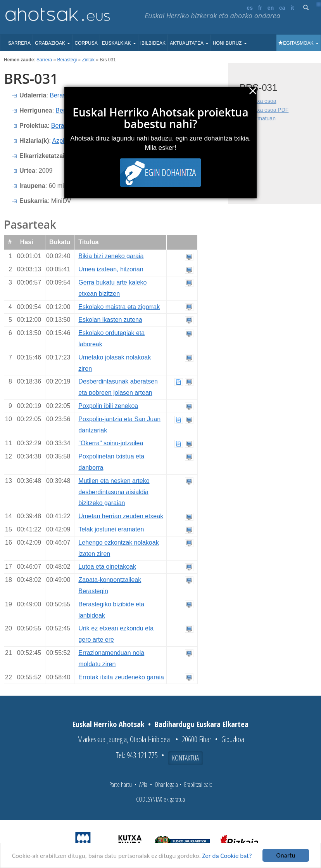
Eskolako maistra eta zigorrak (119, 307)
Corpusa (86, 43)
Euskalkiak (119, 43)
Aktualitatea (189, 43)
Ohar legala (166, 785)
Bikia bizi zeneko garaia (111, 256)
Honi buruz (230, 43)
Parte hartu (121, 785)
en (271, 8)
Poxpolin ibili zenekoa (108, 406)
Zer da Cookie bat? (227, 856)
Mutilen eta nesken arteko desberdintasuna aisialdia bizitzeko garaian (114, 492)
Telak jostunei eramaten (111, 529)
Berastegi (67, 60)
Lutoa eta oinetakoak (107, 567)
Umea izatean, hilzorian (111, 269)
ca (282, 8)
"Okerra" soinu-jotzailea (111, 443)
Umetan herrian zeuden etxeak (121, 516)
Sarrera (19, 43)
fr (260, 8)
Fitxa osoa (264, 101)
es (250, 8)
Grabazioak (53, 43)
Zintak (88, 60)
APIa (143, 785)
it (293, 8)
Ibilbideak (153, 43)
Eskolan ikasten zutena (110, 320)
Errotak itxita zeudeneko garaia (121, 677)
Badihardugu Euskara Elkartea (202, 724)
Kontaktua (186, 758)
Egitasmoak (299, 43)
